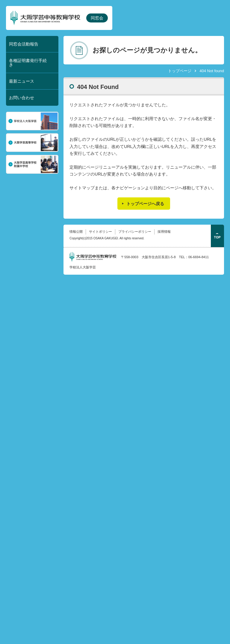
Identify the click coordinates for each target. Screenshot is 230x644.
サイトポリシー (100, 232)
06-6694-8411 (199, 257)
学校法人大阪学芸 (83, 267)
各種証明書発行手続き (28, 63)
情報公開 (76, 232)
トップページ (180, 71)
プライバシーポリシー (135, 232)
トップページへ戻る (145, 204)
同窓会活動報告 (24, 44)
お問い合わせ (22, 98)
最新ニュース (22, 81)
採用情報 (164, 232)
